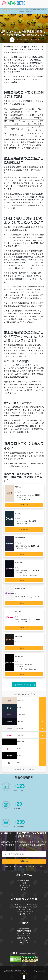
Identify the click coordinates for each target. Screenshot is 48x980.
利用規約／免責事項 (24, 931)
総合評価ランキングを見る (24, 685)
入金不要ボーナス (24, 914)
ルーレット (24, 887)
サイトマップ (24, 940)
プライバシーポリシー (24, 933)
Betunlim (19, 656)
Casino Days (20, 589)
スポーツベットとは (24, 909)
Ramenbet (19, 563)
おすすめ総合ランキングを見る (24, 769)
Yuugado (19, 487)
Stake (18, 513)
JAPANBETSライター (23, 40)
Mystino (19, 611)
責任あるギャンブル (24, 938)
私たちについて (24, 929)
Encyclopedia (24, 973)
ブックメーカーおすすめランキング (24, 905)
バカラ (24, 883)
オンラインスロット (24, 881)
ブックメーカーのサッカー (24, 911)
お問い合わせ (24, 942)
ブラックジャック (24, 885)
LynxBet (19, 636)
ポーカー (24, 890)
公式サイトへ (24, 505)
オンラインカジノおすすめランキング (24, 907)
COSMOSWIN (20, 538)
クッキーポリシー (24, 936)
